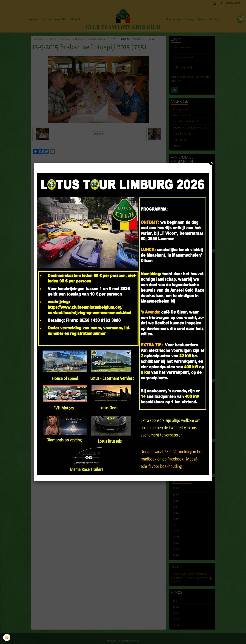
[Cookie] (7, 637)
